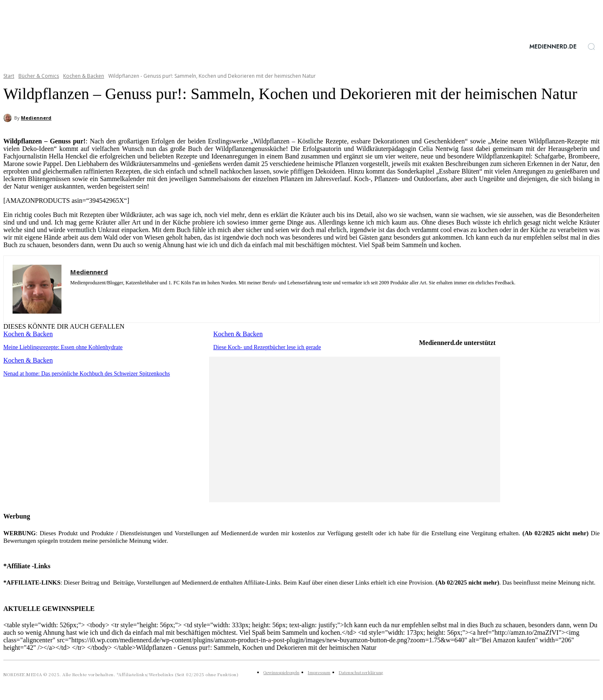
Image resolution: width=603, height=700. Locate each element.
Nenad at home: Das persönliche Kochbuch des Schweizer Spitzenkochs (82, 373)
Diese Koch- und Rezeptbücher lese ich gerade (264, 347)
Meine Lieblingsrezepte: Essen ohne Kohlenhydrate (60, 347)
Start (9, 76)
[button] (591, 46)
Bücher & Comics (39, 76)
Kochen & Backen (84, 76)
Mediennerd (36, 118)
